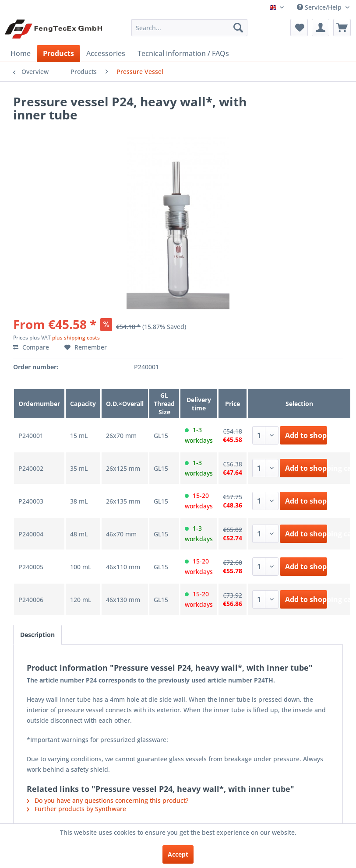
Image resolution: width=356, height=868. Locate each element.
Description (37, 635)
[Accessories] (106, 53)
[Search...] (189, 28)
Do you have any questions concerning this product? (108, 800)
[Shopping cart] (342, 28)
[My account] (321, 28)
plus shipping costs (76, 338)
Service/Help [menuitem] (320, 7)
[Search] (238, 28)
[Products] (58, 53)
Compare (31, 347)
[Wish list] (299, 28)
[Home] (21, 53)
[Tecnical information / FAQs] (183, 53)
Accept (178, 854)
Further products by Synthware (76, 809)
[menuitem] (189, 28)
